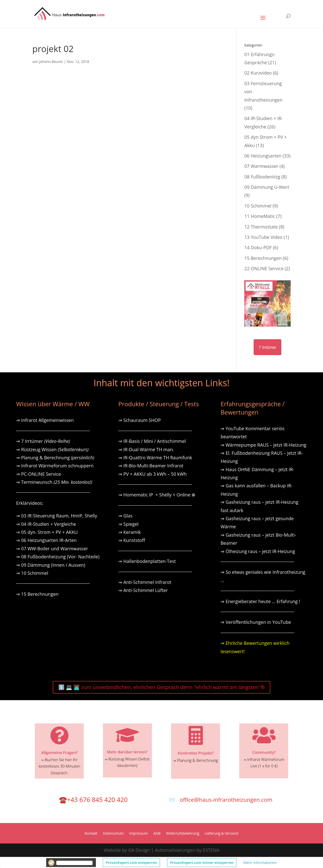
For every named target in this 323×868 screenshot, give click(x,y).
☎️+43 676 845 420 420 (93, 800)
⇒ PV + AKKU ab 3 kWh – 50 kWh (153, 474)
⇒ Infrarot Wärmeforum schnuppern (55, 466)
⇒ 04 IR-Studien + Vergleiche (46, 524)
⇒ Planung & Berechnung (55, 458)
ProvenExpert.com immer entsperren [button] (202, 863)
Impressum (139, 834)
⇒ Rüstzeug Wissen (52, 449)
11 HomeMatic (260, 216)
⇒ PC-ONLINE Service (38, 474)
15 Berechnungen (263, 258)
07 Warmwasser (261, 166)
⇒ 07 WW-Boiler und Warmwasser (52, 549)
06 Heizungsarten (263, 156)
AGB (157, 834)
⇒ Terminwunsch (54, 482)
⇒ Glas (125, 516)
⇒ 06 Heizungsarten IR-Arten (47, 540)
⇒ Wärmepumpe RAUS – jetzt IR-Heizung (263, 445)
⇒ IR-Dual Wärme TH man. (146, 449)
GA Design (139, 850)
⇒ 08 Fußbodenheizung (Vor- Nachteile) (58, 557)
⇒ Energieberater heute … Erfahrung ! (260, 601)
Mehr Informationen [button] (260, 863)
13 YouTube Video (263, 237)
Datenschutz (113, 834)
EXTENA (211, 850)
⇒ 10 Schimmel (33, 573)
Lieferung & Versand (221, 834)
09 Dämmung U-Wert (267, 187)
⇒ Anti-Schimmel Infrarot (145, 582)
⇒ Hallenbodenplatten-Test (147, 561)
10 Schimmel (258, 206)
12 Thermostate (261, 227)
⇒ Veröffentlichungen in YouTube (256, 622)
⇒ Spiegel (128, 524)
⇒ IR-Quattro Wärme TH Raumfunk (155, 458)
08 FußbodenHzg (262, 177)
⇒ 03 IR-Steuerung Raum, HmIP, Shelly (57, 516)
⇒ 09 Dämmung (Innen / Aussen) (51, 565)
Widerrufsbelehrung (183, 834)
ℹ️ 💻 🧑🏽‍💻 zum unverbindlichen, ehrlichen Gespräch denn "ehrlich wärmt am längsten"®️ (161, 687)
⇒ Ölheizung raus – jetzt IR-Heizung (258, 551)
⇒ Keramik (130, 532)
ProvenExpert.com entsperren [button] (131, 863)
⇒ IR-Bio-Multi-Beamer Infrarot (151, 466)
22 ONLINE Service (264, 268)
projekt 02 (53, 49)
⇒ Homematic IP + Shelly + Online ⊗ (157, 495)
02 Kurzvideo (258, 73)
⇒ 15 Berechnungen (37, 594)
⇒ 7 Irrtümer (43, 441)
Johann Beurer (51, 62)
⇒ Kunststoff (132, 540)
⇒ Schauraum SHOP (140, 420)
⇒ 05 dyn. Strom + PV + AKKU (47, 532)
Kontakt (91, 834)
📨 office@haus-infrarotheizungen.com (220, 800)
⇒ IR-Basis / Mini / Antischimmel (152, 441)
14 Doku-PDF (258, 247)
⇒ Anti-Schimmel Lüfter (143, 590)
